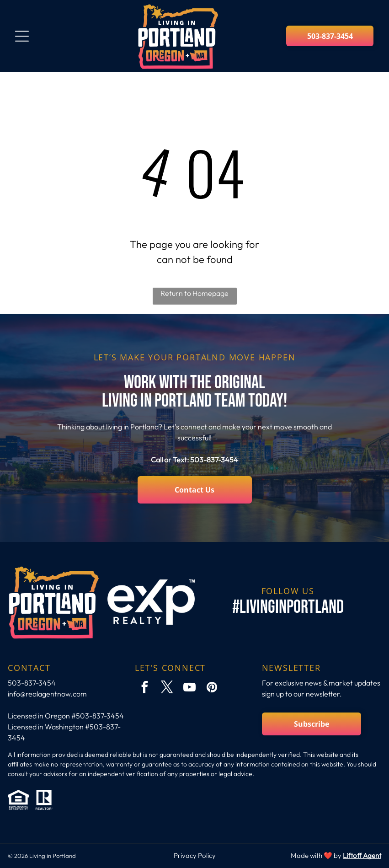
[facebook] (145, 689)
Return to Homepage (194, 293)
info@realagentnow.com (47, 694)
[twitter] (167, 689)
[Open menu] (22, 36)
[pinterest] (212, 689)
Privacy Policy (195, 855)
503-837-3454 (214, 460)
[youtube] (190, 689)
